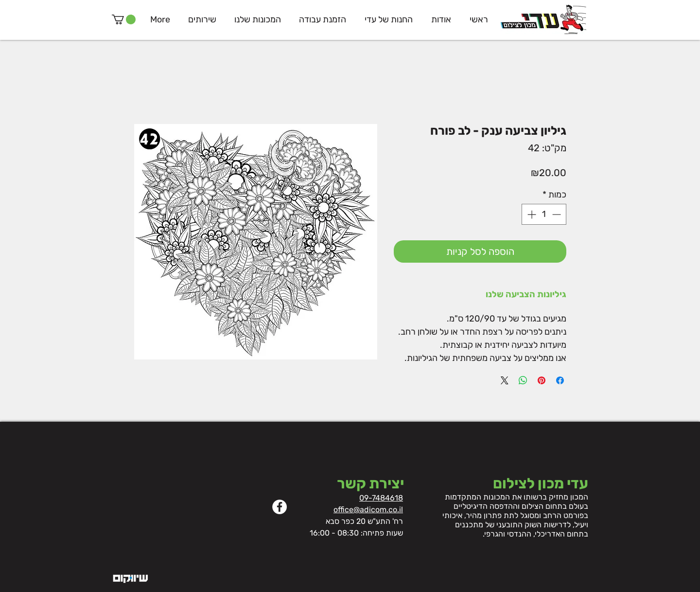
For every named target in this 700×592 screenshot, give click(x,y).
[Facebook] (280, 507)
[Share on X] (505, 380)
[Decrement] (557, 214)
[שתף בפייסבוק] (560, 380)
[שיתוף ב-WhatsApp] (523, 380)
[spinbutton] (544, 214)
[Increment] (531, 214)
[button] (124, 19)
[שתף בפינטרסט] (542, 380)
